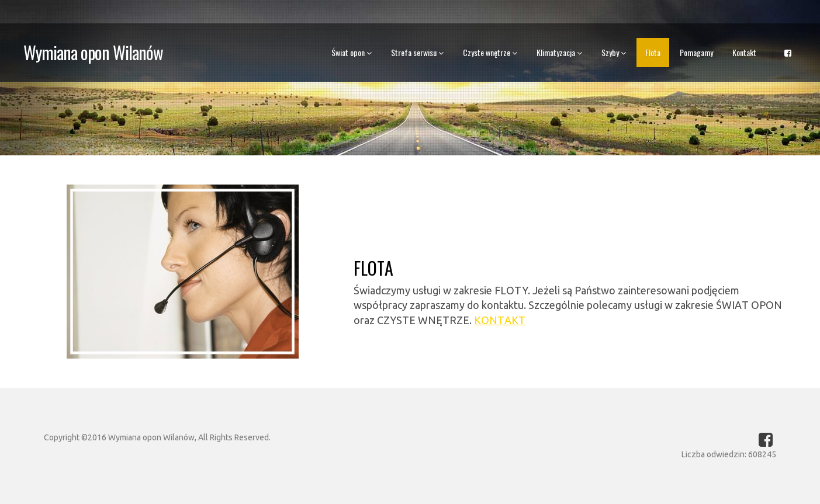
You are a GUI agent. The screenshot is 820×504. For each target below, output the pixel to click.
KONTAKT (500, 320)
